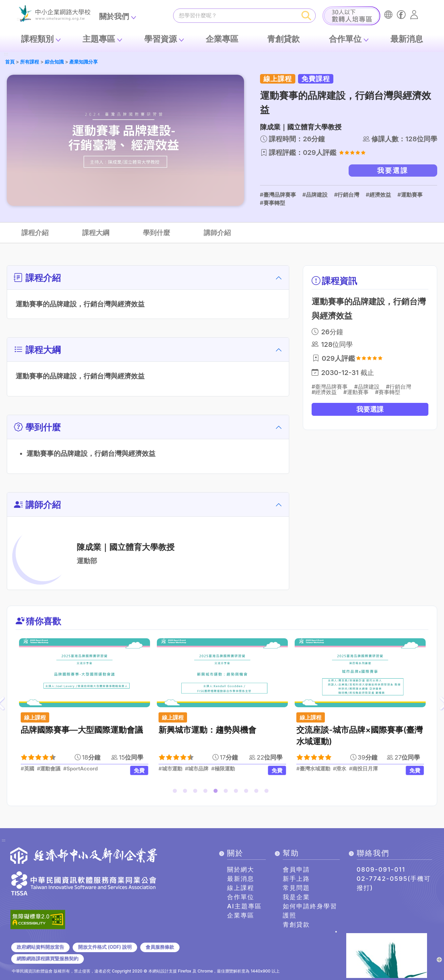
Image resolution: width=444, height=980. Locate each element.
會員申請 (296, 869)
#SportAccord (80, 769)
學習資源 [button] (161, 39)
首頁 (10, 62)
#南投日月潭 (363, 769)
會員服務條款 (160, 947)
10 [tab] (268, 792)
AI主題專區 (244, 906)
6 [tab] (227, 792)
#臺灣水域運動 (313, 769)
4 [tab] (207, 792)
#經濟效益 (378, 195)
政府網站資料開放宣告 (40, 947)
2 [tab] (186, 792)
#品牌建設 (315, 195)
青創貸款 (283, 39)
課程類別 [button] (37, 39)
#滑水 (340, 769)
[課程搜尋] (236, 15)
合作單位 (345, 39)
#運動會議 (49, 769)
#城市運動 (170, 769)
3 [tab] (197, 792)
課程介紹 (35, 233)
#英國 (27, 769)
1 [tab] (176, 792)
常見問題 (296, 888)
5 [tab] (217, 792)
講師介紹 (217, 233)
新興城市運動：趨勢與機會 (207, 730)
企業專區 (222, 39)
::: (6, 54)
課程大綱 (96, 233)
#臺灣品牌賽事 (278, 195)
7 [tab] (237, 792)
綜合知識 (54, 62)
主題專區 (99, 39)
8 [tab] (247, 792)
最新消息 (407, 39)
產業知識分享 (84, 62)
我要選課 (393, 171)
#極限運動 (223, 769)
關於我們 (114, 16)
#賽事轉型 (273, 203)
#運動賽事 (410, 195)
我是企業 (296, 897)
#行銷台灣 (347, 195)
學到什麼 (156, 233)
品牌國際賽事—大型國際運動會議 (82, 730)
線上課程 (241, 888)
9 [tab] (258, 792)
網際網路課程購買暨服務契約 (48, 959)
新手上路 (296, 879)
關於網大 (241, 869)
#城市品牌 (197, 769)
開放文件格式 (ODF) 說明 (105, 947)
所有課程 (30, 62)
